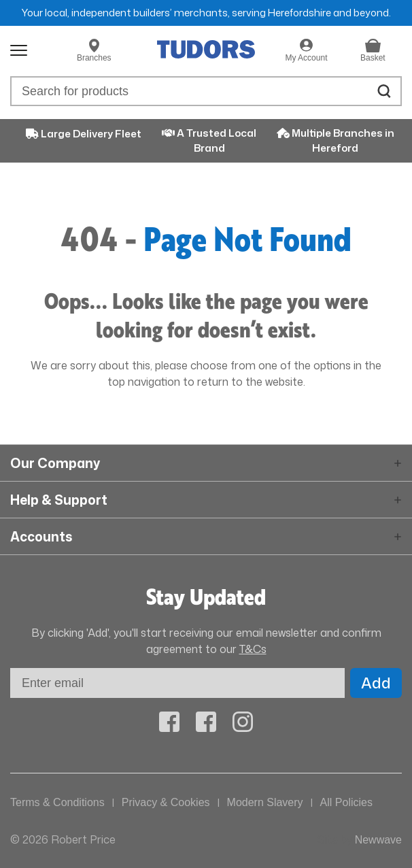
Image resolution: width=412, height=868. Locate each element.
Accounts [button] (41, 536)
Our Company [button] (55, 463)
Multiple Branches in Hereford (336, 140)
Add (376, 683)
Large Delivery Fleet (84, 134)
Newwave (378, 840)
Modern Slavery (265, 802)
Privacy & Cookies (166, 802)
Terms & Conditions (57, 802)
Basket (373, 58)
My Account (306, 58)
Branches (94, 58)
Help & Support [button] (59, 500)
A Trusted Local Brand (209, 140)
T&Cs (253, 649)
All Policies (346, 802)
